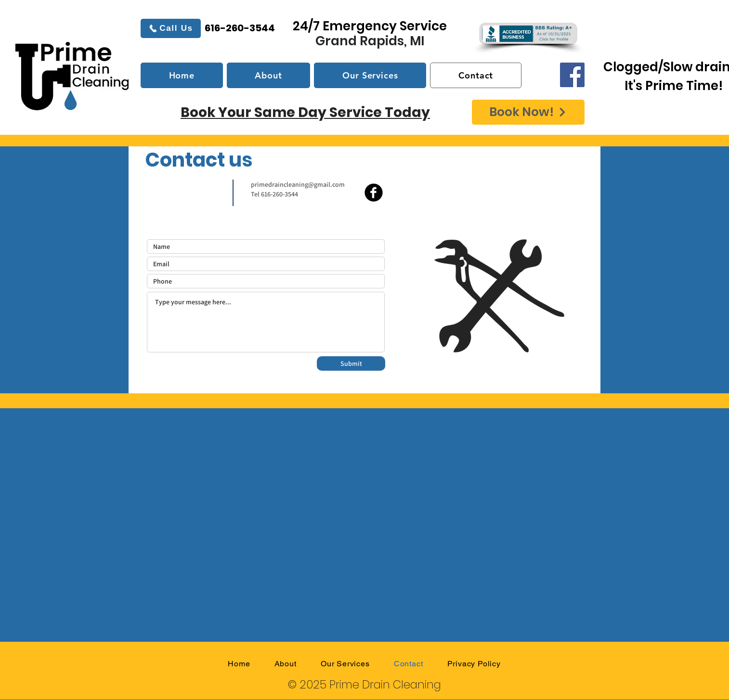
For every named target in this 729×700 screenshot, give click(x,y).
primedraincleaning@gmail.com (298, 184)
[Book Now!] (528, 112)
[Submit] (351, 363)
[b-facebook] (374, 193)
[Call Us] (171, 28)
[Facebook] (572, 75)
